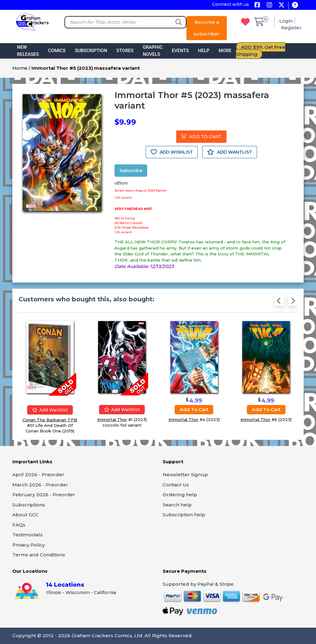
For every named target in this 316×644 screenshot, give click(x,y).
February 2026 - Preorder (44, 495)
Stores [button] (125, 51)
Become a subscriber (207, 28)
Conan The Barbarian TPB (50, 420)
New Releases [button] (28, 51)
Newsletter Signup (185, 475)
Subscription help (184, 515)
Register (291, 28)
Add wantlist (50, 410)
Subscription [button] (91, 51)
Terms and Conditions (39, 555)
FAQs (19, 525)
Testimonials (27, 535)
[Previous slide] (279, 302)
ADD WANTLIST (230, 152)
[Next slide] (293, 302)
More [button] (225, 51)
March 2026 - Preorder (40, 485)
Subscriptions (29, 505)
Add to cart (194, 409)
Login (286, 21)
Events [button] (180, 51)
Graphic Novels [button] (153, 51)
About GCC (25, 515)
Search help (177, 505)
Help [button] (204, 51)
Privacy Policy (29, 545)
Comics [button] (57, 51)
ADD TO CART (201, 137)
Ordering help (180, 495)
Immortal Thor (112, 419)
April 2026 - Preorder (38, 475)
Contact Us (176, 485)
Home (20, 68)
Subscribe (131, 171)
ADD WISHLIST (172, 152)
